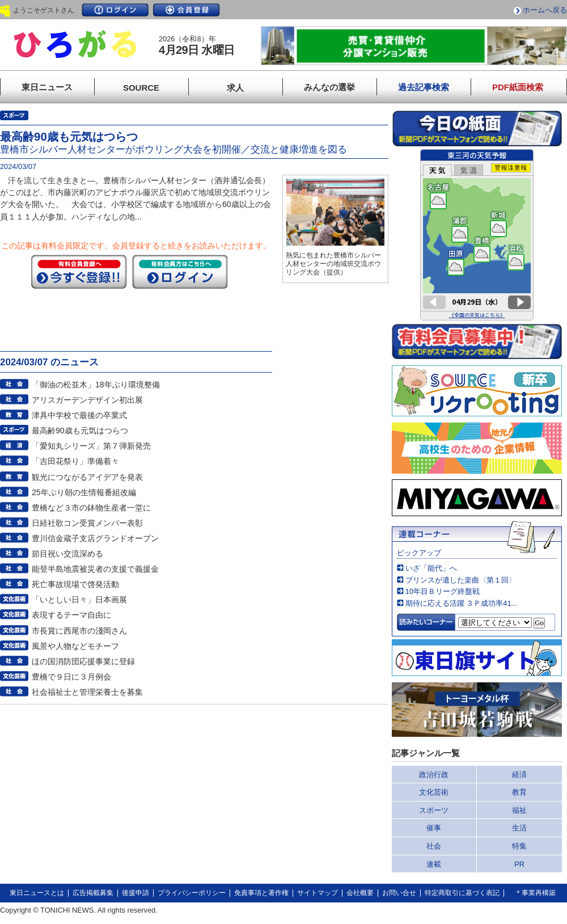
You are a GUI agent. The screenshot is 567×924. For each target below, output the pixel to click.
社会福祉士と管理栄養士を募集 (87, 692)
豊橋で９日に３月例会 (71, 677)
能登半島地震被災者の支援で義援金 (95, 569)
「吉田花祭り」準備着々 (75, 461)
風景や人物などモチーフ (75, 646)
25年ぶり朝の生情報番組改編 (84, 492)
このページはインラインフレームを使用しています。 (477, 235)
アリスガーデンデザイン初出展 (87, 400)
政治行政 (434, 775)
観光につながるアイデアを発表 (87, 477)
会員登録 (187, 10)
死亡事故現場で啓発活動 (75, 584)
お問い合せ (399, 893)
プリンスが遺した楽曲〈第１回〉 (461, 580)
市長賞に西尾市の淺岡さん (79, 631)
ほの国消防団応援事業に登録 (83, 661)
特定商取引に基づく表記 (462, 893)
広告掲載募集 (93, 893)
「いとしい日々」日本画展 (79, 600)
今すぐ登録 (79, 272)
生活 (519, 828)
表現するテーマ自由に (71, 615)
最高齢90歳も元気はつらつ (80, 431)
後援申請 (136, 893)
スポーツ (434, 810)
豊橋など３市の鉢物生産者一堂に (91, 508)
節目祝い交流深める (67, 554)
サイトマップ (318, 893)
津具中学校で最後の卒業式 (79, 415)
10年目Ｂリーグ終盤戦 (443, 591)
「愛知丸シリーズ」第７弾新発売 (91, 446)
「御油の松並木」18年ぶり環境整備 (96, 385)
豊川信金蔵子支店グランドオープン (95, 538)
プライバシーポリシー (192, 893)
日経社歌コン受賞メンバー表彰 (87, 523)
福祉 (519, 810)
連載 (434, 864)
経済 (519, 775)
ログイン (115, 10)
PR (519, 864)
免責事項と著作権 (261, 893)
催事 (434, 828)
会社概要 (360, 893)
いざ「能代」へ (431, 568)
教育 (519, 792)
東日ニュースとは (37, 893)
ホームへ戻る (545, 10)
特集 (519, 846)
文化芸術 (434, 792)
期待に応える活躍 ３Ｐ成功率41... (461, 603)
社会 (434, 846)
